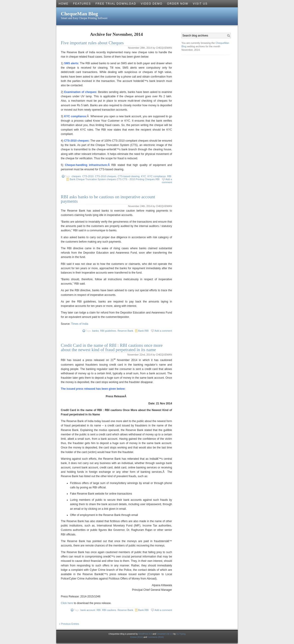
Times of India (80, 324)
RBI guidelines (108, 331)
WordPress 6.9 (145, 634)
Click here (67, 603)
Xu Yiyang (181, 634)
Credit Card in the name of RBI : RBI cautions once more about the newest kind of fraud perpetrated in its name (112, 347)
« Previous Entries (69, 624)
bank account (88, 610)
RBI (169, 176)
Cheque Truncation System (91, 179)
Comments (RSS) (156, 637)
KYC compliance (157, 176)
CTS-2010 (88, 176)
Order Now (178, 4)
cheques (76, 176)
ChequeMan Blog (79, 14)
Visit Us (200, 4)
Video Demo (152, 4)
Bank (72, 179)
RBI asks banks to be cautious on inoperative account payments (108, 199)
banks (95, 331)
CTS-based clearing (129, 176)
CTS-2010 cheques (106, 176)
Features (82, 4)
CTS (119, 179)
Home (64, 4)
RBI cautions (109, 610)
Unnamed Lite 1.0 (165, 634)
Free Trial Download (116, 4)
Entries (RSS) (137, 637)
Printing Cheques (145, 179)
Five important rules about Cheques (92, 43)
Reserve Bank (125, 331)
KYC (144, 176)
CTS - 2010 (129, 179)
